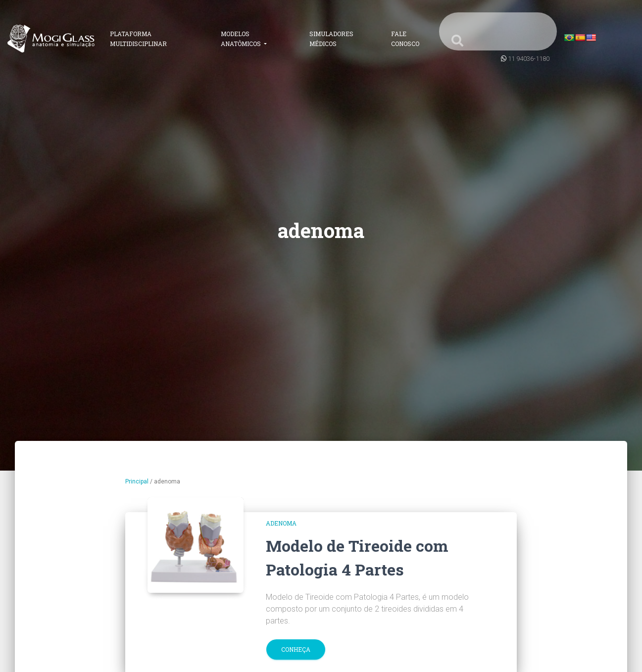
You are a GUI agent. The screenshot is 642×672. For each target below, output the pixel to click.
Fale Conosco (405, 39)
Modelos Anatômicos (242, 39)
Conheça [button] (296, 649)
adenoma (281, 523)
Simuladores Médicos (331, 39)
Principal (137, 481)
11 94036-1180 (529, 59)
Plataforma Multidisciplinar (138, 39)
